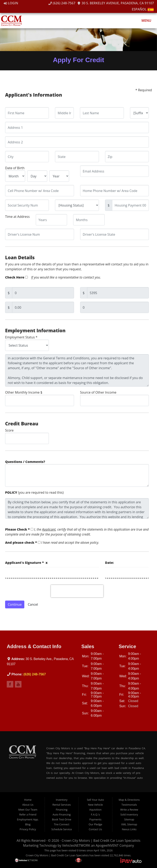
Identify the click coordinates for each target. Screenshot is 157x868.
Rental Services (62, 805)
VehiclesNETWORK (76, 845)
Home (28, 800)
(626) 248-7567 (62, 3)
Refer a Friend (28, 814)
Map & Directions (129, 800)
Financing (62, 810)
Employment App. (28, 819)
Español (143, 9)
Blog (28, 824)
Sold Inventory (129, 814)
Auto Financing (62, 814)
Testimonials (129, 805)
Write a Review (129, 810)
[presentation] (77, 591)
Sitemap (129, 819)
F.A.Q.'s (95, 814)
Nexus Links (129, 829)
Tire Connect (62, 824)
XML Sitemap (129, 824)
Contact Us (95, 829)
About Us (28, 805)
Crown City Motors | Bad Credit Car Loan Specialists (101, 841)
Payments (95, 819)
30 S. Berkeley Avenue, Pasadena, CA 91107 (116, 3)
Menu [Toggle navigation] (144, 21)
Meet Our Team (28, 810)
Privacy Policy (28, 829)
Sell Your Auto (95, 800)
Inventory (62, 800)
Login (11, 3)
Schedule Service (62, 829)
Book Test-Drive (62, 819)
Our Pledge (95, 824)
